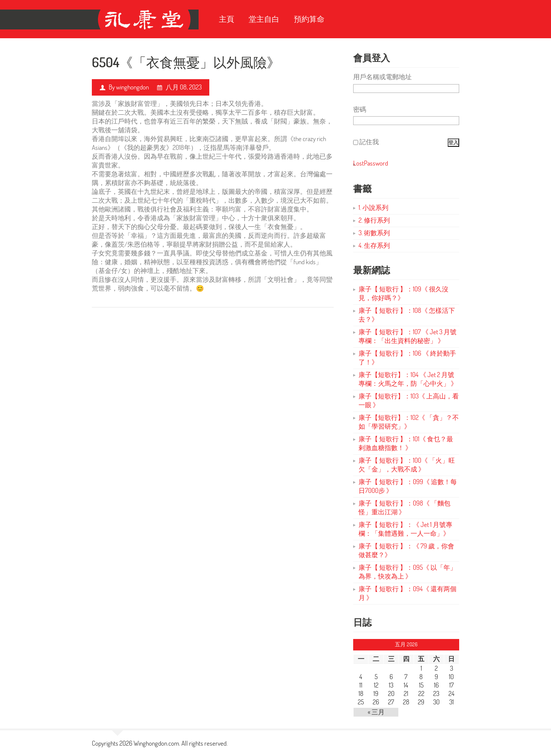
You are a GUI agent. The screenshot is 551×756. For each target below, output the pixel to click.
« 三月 (376, 712)
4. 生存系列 (374, 245)
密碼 (360, 109)
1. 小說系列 (373, 207)
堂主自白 (264, 19)
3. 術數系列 (374, 233)
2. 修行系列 (374, 220)
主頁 (227, 19)
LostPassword (371, 163)
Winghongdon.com (156, 743)
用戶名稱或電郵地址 (382, 77)
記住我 (369, 142)
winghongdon (132, 87)
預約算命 (309, 19)
